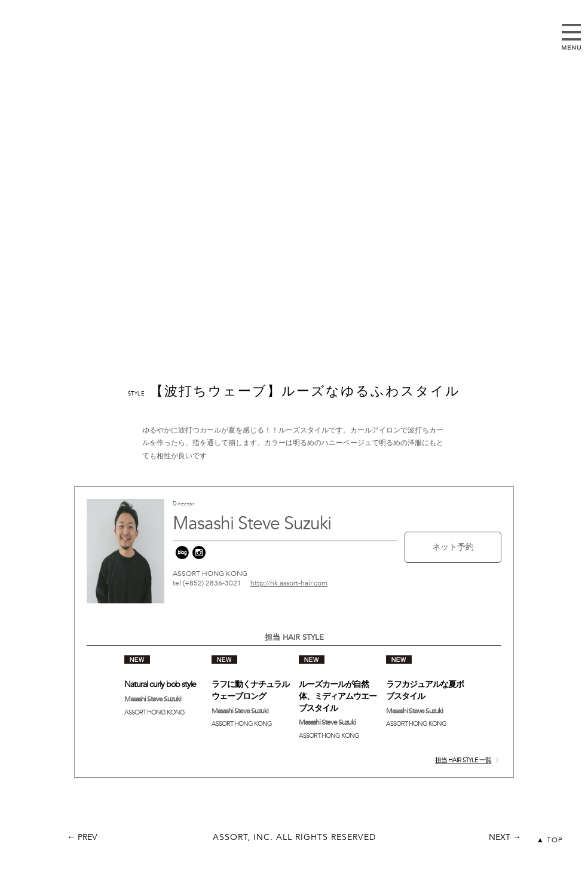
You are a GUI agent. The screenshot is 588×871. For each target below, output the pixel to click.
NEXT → (505, 837)
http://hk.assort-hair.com (289, 583)
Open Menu (571, 37)
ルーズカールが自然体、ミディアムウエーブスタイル (338, 696)
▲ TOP (550, 840)
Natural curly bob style (160, 684)
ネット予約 (453, 547)
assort (294, 52)
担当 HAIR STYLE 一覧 (463, 760)
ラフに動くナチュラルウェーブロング (250, 690)
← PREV (82, 837)
